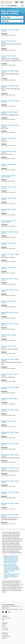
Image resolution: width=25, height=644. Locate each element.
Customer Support (6, 636)
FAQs (3, 626)
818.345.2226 (5, 635)
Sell (22, 2)
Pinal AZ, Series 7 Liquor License (9, 57)
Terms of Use (5, 628)
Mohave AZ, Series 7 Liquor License (10, 233)
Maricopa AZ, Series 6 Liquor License (10, 30)
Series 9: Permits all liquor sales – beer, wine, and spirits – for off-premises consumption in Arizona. (12, 576)
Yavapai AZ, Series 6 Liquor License (10, 113)
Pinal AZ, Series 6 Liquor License (9, 152)
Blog (3, 620)
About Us (4, 625)
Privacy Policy (5, 630)
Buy (17, 2)
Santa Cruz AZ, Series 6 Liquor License (8, 176)
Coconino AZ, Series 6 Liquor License (10, 72)
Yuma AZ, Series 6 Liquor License (9, 139)
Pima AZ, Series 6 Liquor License (9, 42)
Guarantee (4, 638)
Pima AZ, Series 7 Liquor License (9, 188)
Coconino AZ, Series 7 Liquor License (10, 255)
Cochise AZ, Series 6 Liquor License (10, 399)
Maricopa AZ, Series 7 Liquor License (10, 101)
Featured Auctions (6, 618)
